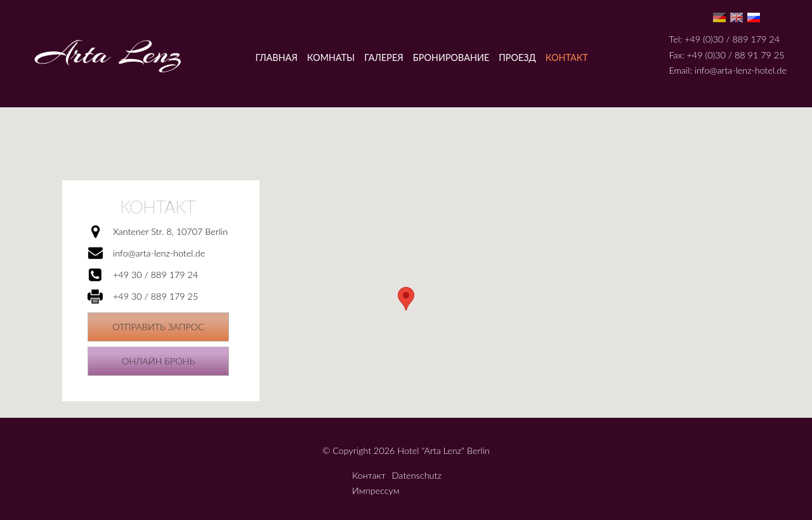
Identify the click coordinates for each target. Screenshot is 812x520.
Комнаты (331, 57)
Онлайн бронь (158, 361)
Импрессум (376, 490)
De (719, 17)
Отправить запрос (158, 327)
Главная (277, 57)
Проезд (517, 57)
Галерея (384, 57)
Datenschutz (417, 475)
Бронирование (451, 57)
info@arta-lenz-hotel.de (741, 70)
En (737, 17)
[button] (406, 299)
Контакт (567, 57)
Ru (754, 17)
